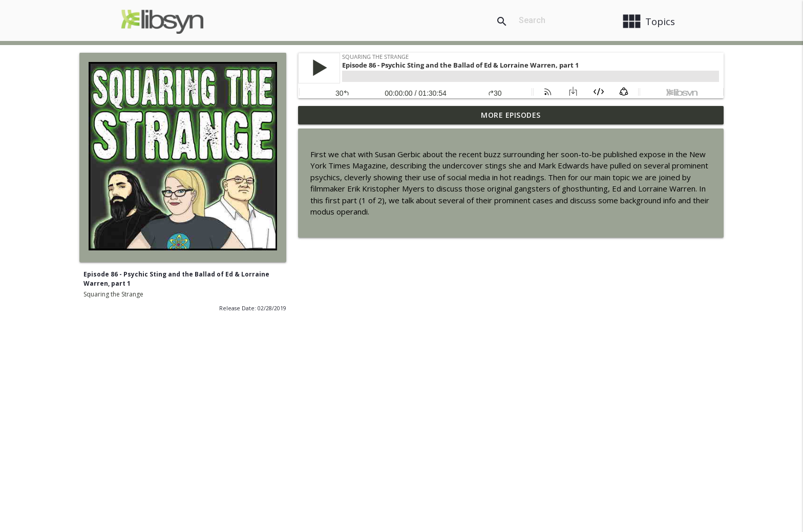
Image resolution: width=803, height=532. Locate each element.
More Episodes (511, 115)
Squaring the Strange (113, 294)
